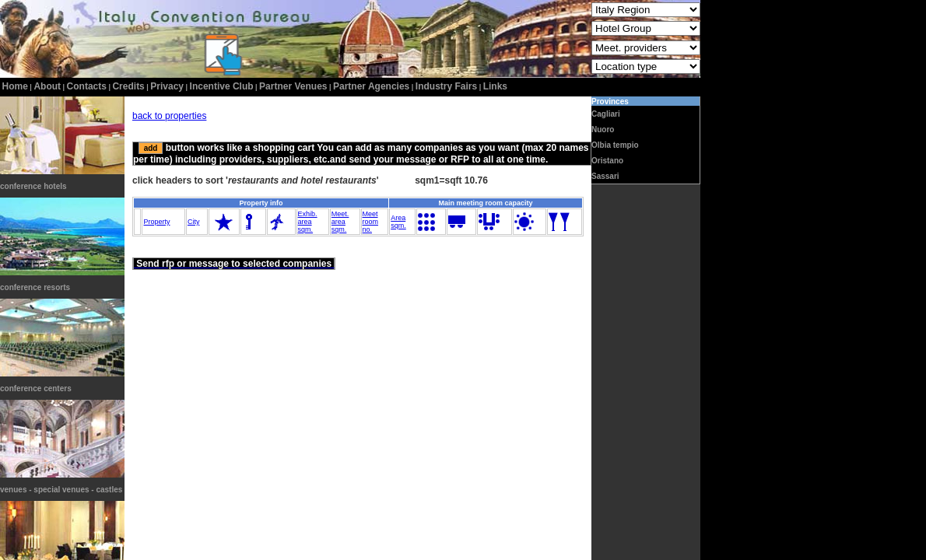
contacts (87, 86)
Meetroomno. (371, 222)
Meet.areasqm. (340, 222)
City (194, 222)
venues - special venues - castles (61, 490)
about (47, 86)
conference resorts (35, 287)
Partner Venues (293, 86)
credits (128, 86)
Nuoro (603, 129)
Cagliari (606, 114)
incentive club (222, 86)
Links (495, 86)
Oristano (607, 161)
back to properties (169, 116)
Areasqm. (398, 222)
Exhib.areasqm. (308, 222)
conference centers (36, 388)
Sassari (605, 176)
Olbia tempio (615, 145)
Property (156, 222)
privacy (167, 86)
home (15, 86)
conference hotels (33, 186)
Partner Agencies (371, 86)
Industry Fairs (446, 86)
